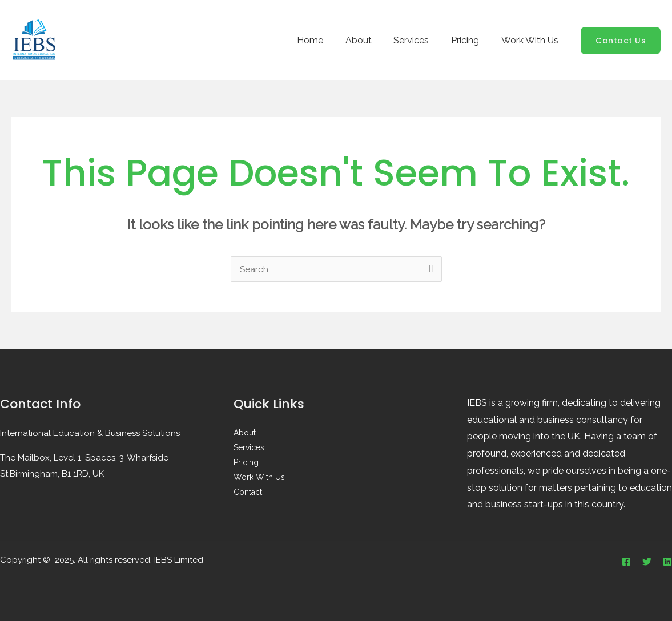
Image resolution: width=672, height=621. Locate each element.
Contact (248, 493)
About (372, 40)
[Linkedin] (667, 562)
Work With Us (532, 40)
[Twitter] (647, 562)
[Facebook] (626, 562)
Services (421, 40)
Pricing (471, 40)
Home (327, 40)
